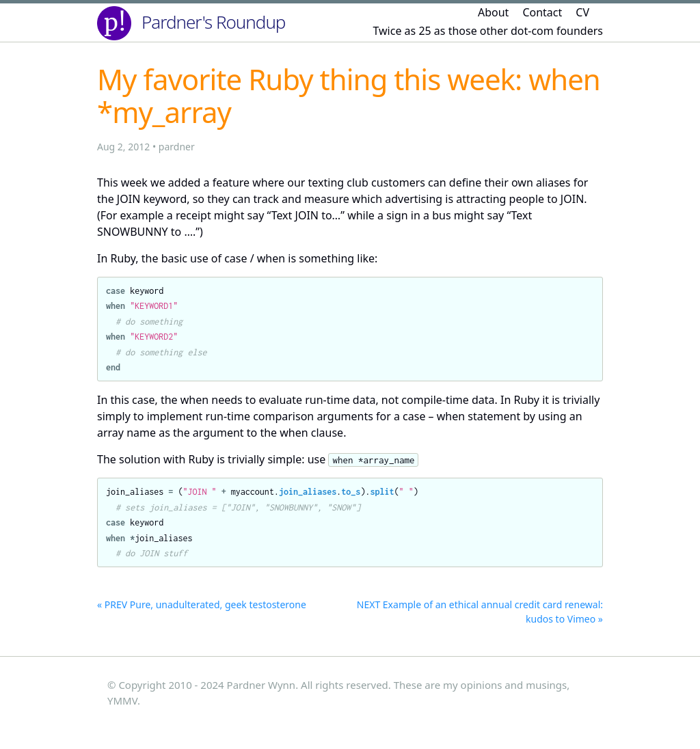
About (493, 12)
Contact (542, 12)
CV (582, 12)
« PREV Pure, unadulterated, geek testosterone (202, 604)
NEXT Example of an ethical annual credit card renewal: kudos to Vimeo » (480, 612)
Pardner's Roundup (213, 22)
